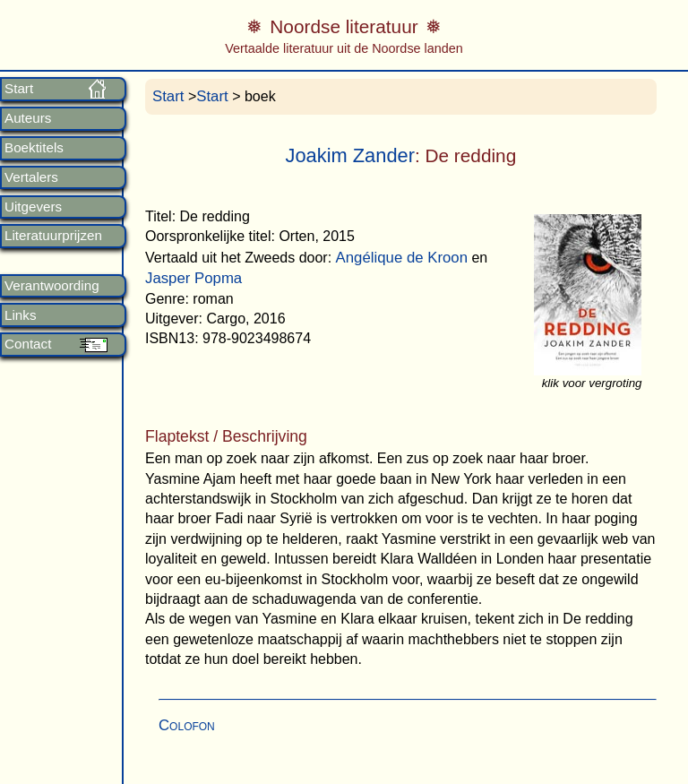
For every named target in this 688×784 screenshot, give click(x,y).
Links (20, 315)
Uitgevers (33, 207)
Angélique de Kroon (402, 258)
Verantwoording (52, 286)
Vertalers (31, 177)
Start (19, 89)
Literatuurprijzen (53, 236)
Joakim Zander (350, 155)
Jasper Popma (193, 278)
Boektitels (34, 148)
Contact (28, 344)
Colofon (187, 725)
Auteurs (28, 118)
